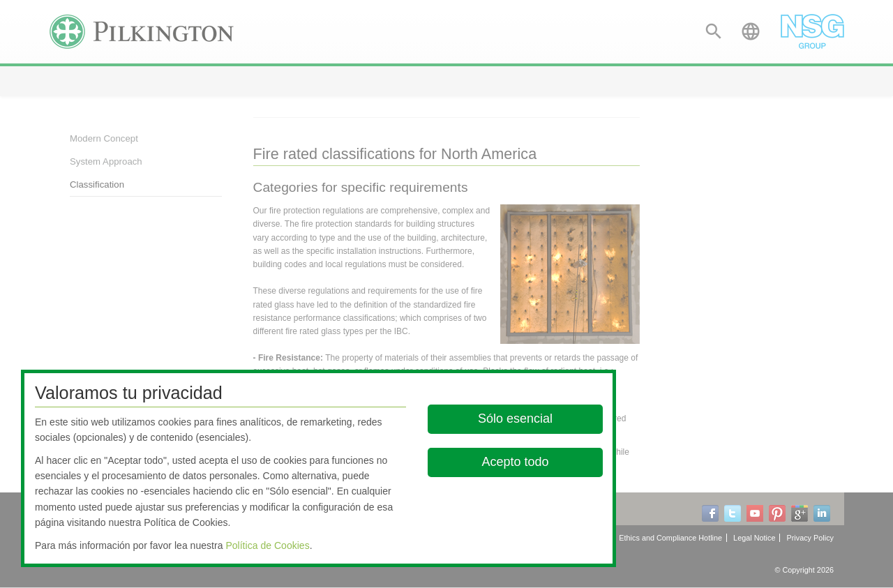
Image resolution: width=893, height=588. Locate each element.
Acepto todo (516, 462)
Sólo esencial (515, 419)
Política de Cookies (267, 545)
